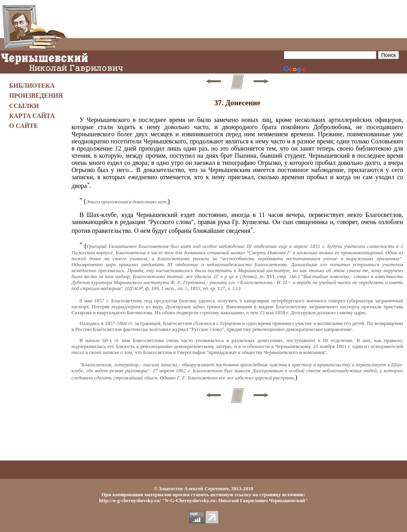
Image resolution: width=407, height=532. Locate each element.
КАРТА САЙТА (32, 116)
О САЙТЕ (24, 126)
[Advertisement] (237, 19)
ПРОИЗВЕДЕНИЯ (36, 96)
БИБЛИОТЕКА (32, 86)
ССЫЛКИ (24, 106)
